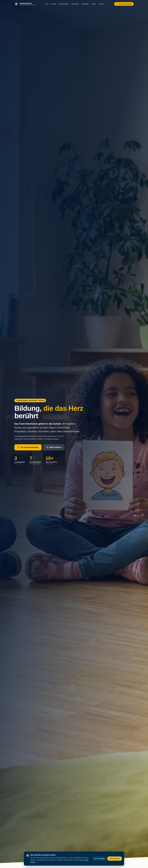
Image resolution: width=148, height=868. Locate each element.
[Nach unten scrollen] (142, 854)
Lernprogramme (64, 4)
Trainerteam (75, 4)
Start (47, 4)
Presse (94, 4)
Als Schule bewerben (124, 4)
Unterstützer (85, 4)
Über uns (101, 4)
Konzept (53, 4)
